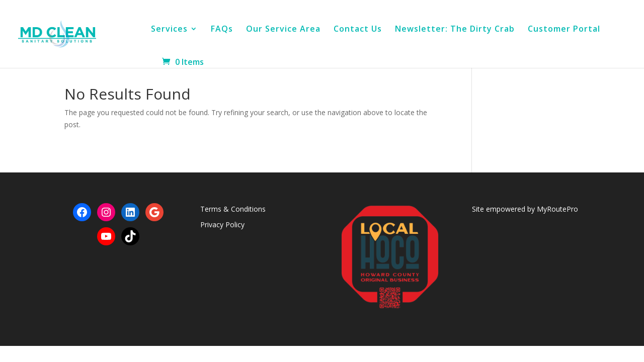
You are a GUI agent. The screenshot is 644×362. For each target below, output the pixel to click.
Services (169, 30)
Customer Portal (564, 30)
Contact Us (358, 30)
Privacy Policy (222, 224)
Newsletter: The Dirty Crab (455, 30)
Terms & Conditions (233, 209)
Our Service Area (283, 30)
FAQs (222, 30)
